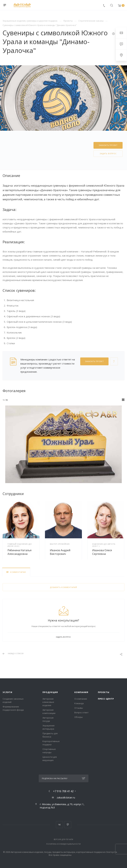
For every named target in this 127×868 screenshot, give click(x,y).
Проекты (104, 692)
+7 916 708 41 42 (63, 791)
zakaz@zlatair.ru (66, 797)
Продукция (50, 692)
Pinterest (68, 825)
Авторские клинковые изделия (48, 702)
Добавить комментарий (63, 587)
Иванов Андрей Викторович (60, 552)
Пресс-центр (106, 699)
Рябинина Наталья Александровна (19, 552)
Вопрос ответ (81, 712)
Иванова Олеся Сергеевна (102, 552)
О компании (81, 699)
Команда (79, 703)
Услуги (7, 692)
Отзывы (79, 708)
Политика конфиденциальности (63, 844)
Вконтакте (59, 825)
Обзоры (79, 717)
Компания (81, 692)
